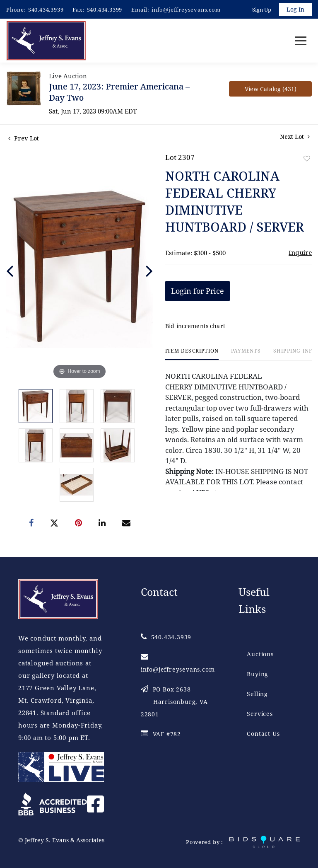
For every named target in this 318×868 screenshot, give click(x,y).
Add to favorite (307, 158)
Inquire (300, 252)
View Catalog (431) (271, 89)
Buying (258, 674)
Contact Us (263, 734)
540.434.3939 (46, 10)
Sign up (262, 10)
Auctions (260, 654)
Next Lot (295, 137)
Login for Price (198, 291)
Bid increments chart (195, 326)
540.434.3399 (105, 10)
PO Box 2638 (174, 702)
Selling (257, 694)
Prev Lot (24, 138)
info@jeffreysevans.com (186, 10)
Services (260, 714)
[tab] (192, 354)
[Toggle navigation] (301, 41)
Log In (295, 9)
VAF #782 (161, 734)
